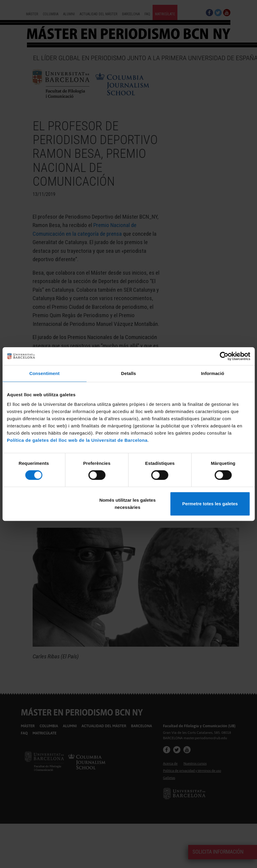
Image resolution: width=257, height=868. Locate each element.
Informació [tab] (213, 373)
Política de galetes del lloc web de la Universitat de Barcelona (77, 440)
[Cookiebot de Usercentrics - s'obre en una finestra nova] (224, 356)
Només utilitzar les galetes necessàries (127, 504)
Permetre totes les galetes (210, 504)
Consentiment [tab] (44, 373)
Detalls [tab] (129, 373)
